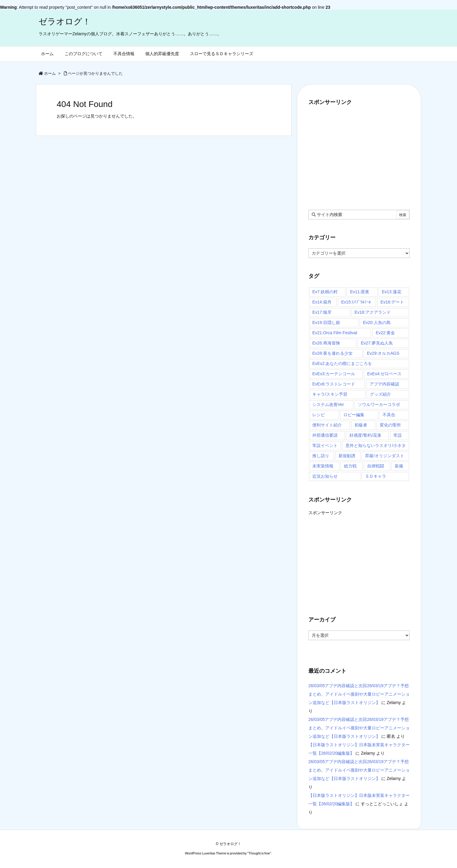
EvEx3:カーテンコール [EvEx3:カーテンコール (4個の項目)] (334, 374)
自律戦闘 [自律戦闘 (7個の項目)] (376, 466)
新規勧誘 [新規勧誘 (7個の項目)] (347, 456)
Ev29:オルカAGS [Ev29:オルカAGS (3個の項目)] (383, 353)
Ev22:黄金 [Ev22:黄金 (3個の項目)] (385, 333)
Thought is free (259, 853)
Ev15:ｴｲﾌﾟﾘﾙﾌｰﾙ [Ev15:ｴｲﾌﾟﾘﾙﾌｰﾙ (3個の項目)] (356, 302)
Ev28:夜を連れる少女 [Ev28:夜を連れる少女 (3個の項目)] (333, 353)
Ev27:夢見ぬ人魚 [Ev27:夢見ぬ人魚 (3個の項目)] (377, 343)
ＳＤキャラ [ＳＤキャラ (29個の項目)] (376, 476)
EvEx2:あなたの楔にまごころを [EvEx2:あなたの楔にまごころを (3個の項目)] (342, 363)
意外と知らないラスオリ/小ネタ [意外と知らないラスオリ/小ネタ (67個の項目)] (376, 445)
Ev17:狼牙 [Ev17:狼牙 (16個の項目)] (322, 312)
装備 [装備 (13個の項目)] (399, 466)
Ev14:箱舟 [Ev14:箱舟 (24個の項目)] (322, 302)
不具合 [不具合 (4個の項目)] (389, 415)
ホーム (50, 73)
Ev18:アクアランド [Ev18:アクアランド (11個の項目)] (373, 312)
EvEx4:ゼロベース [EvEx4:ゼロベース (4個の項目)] (384, 374)
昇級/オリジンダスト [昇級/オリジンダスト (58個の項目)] (385, 456)
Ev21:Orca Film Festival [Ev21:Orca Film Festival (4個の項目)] (335, 333)
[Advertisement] (359, 155)
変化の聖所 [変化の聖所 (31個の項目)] (390, 425)
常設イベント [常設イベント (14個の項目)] (325, 445)
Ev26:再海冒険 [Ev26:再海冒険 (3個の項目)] (326, 343)
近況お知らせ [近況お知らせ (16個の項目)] (325, 476)
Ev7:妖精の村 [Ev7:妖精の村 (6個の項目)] (325, 292)
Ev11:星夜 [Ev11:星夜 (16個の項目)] (360, 292)
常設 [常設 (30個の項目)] (398, 435)
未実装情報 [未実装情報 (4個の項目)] (323, 466)
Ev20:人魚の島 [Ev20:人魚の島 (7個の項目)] (377, 322)
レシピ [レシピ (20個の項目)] (319, 415)
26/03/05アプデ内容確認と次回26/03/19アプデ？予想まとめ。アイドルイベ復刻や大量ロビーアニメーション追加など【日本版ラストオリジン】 (359, 694)
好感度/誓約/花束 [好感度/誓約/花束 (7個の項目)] (365, 435)
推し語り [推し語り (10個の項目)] (321, 456)
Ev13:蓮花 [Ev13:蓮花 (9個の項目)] (392, 292)
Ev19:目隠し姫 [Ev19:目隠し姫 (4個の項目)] (326, 322)
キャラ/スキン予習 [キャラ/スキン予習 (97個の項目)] (330, 394)
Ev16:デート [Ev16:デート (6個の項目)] (392, 302)
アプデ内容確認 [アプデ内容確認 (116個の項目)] (384, 384)
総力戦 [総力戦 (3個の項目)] (350, 466)
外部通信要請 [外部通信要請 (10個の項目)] (325, 435)
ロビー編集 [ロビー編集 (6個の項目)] (354, 415)
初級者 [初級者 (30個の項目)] (361, 425)
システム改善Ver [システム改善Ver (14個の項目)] (328, 404)
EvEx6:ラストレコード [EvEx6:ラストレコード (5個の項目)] (334, 384)
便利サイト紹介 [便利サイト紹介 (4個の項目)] (327, 425)
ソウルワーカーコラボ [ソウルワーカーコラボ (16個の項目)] (379, 404)
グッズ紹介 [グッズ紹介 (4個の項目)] (380, 394)
